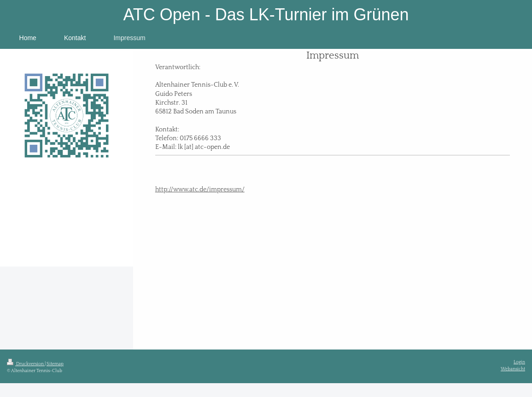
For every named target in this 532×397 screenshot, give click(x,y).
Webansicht (513, 369)
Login (519, 362)
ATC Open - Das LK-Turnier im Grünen (266, 15)
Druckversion (26, 364)
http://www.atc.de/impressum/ (200, 190)
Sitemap (55, 364)
